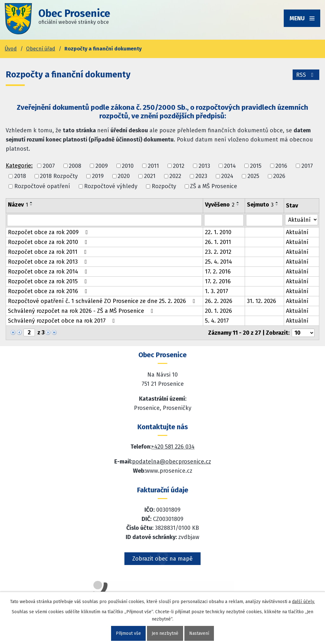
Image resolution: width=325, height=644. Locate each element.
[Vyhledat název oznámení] (104, 220)
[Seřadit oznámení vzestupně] (31, 202)
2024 (227, 176)
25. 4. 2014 (219, 262)
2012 (179, 166)
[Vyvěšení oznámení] (224, 220)
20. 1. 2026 (219, 311)
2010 (128, 166)
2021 (150, 176)
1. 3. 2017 (217, 291)
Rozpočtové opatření (42, 186)
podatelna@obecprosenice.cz (172, 462)
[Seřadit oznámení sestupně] (31, 205)
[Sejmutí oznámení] (264, 220)
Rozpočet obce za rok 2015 (49, 281)
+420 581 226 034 (173, 447)
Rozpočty (164, 186)
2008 (75, 166)
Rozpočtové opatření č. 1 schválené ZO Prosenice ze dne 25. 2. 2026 (103, 301)
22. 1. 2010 (218, 232)
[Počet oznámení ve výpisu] (303, 333)
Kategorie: (19, 166)
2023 (201, 176)
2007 (49, 166)
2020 (124, 176)
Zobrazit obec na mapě (162, 559)
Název (18, 205)
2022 (175, 176)
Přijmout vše (128, 633)
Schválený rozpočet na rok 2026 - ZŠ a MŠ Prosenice (82, 311)
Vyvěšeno (220, 205)
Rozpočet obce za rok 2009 (49, 232)
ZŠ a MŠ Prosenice (214, 186)
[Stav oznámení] (302, 220)
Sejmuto (260, 205)
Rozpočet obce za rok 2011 (49, 252)
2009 (102, 166)
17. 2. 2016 (218, 272)
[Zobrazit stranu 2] (29, 332)
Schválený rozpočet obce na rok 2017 (63, 321)
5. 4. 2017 (217, 321)
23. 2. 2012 (218, 252)
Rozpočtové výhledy (111, 186)
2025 (253, 176)
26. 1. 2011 (218, 242)
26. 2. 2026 (219, 301)
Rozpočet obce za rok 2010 (49, 242)
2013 (204, 166)
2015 (256, 166)
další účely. (303, 602)
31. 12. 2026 (262, 301)
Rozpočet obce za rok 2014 (49, 272)
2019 (98, 176)
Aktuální (297, 232)
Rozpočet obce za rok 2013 (49, 262)
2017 (307, 166)
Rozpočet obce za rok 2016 (49, 291)
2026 (279, 176)
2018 (20, 176)
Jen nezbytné (165, 633)
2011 (153, 166)
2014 (230, 166)
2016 (281, 166)
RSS (306, 75)
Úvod (11, 49)
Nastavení (199, 633)
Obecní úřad (41, 49)
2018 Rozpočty (59, 176)
